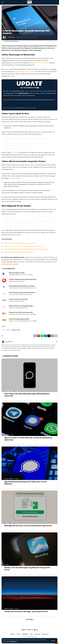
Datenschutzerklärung (21, 108)
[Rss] (37, 630)
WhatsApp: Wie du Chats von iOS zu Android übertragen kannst (28, 526)
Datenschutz (13, 641)
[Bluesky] (35, 630)
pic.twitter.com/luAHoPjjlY (25, 223)
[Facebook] (22, 630)
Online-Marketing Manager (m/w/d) (19, 319)
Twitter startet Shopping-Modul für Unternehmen (18, 252)
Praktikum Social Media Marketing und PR (21, 312)
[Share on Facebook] (35, 336)
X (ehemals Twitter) (15, 330)
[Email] (56, 336)
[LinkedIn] (57, 342)
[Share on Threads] (49, 336)
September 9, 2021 (22, 148)
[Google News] (24, 630)
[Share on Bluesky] (52, 336)
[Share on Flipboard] (38, 336)
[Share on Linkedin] (45, 336)
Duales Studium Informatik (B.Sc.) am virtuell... (22, 286)
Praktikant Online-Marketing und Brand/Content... (23, 279)
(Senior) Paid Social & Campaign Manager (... (21, 306)
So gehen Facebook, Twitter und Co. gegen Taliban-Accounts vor (23, 246)
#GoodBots (42, 138)
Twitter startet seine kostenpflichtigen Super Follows (20, 243)
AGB (34, 108)
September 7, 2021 (21, 226)
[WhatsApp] (32, 630)
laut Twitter (15, 153)
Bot (8, 330)
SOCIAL (6, 28)
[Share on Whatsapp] (42, 336)
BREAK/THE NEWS (9, 391)
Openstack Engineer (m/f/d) (17, 273)
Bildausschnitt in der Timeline (40, 63)
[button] (53, 641)
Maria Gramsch (11, 37)
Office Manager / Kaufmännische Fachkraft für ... (23, 293)
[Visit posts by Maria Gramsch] (4, 37)
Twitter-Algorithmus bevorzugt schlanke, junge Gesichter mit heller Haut (25, 249)
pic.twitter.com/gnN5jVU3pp (26, 145)
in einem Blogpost (15, 178)
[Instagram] (26, 630)
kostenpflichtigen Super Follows (24, 72)
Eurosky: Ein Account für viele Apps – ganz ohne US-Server (26, 612)
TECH (12, 435)
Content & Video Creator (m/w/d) (18, 299)
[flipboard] (30, 630)
